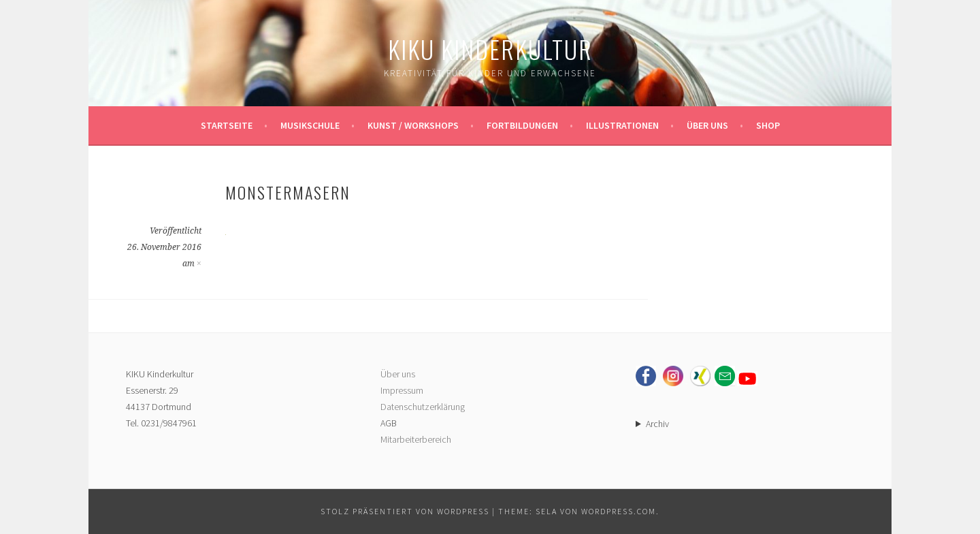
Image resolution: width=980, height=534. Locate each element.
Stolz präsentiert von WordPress (405, 511)
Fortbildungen (522, 125)
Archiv (657, 424)
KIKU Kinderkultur (490, 49)
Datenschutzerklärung (423, 407)
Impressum (402, 390)
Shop (768, 125)
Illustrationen (622, 125)
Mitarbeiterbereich (416, 439)
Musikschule (310, 125)
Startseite (227, 125)
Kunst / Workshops (413, 125)
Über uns (707, 125)
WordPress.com (619, 511)
